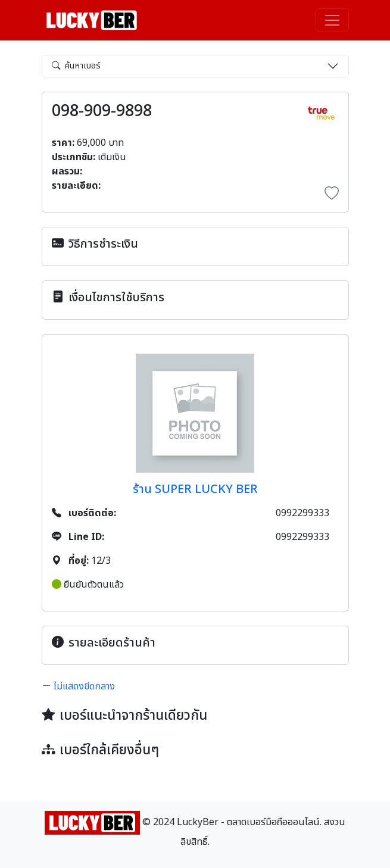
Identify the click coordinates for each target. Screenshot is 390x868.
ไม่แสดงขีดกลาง (78, 686)
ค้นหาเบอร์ (76, 66)
